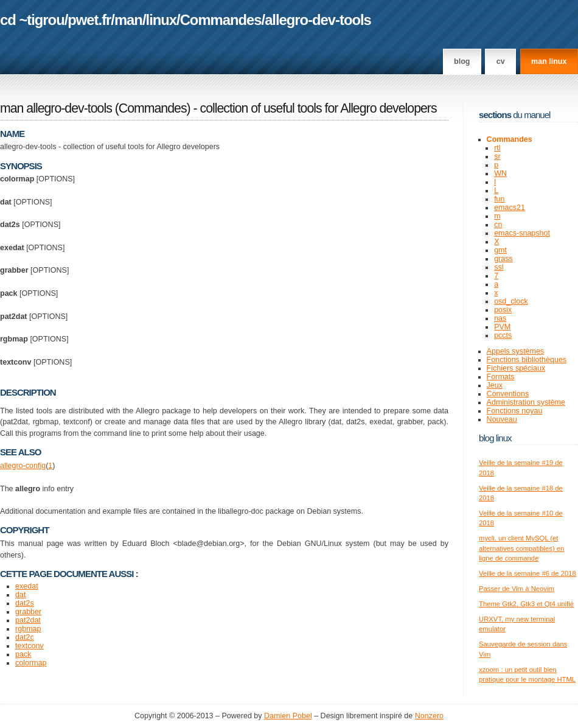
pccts (503, 335)
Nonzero (429, 716)
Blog (462, 61)
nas (500, 318)
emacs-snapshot (522, 233)
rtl (497, 148)
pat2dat (28, 620)
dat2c (25, 637)
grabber (28, 612)
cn (498, 225)
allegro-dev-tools (318, 20)
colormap (31, 663)
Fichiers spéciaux (516, 368)
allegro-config (23, 466)
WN (500, 173)
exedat (27, 586)
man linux (549, 61)
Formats (501, 377)
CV (501, 61)
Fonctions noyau (515, 411)
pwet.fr (89, 20)
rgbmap (28, 629)
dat (20, 595)
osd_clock (511, 301)
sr (497, 156)
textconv (30, 646)
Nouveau (502, 419)
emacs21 (510, 208)
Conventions (508, 394)
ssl (499, 267)
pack (23, 654)
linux (162, 20)
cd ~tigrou (32, 20)
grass (503, 259)
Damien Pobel (288, 716)
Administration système (526, 402)
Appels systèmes (516, 351)
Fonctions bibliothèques (527, 360)
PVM (502, 327)
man (128, 20)
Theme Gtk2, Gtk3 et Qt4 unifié (526, 604)
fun (499, 199)
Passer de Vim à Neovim (517, 589)
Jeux (495, 385)
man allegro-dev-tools (56, 108)
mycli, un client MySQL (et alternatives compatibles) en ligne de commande (521, 548)
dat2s (25, 603)
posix (503, 310)
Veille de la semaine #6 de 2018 (528, 573)
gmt (500, 250)
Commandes (221, 20)
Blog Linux (495, 438)
